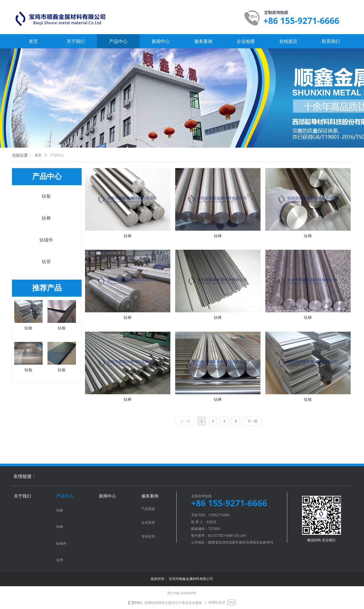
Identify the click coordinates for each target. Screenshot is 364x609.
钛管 (46, 262)
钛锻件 (46, 240)
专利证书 (148, 536)
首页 (38, 155)
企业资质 (148, 523)
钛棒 (46, 218)
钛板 (46, 196)
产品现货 (148, 509)
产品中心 (57, 155)
